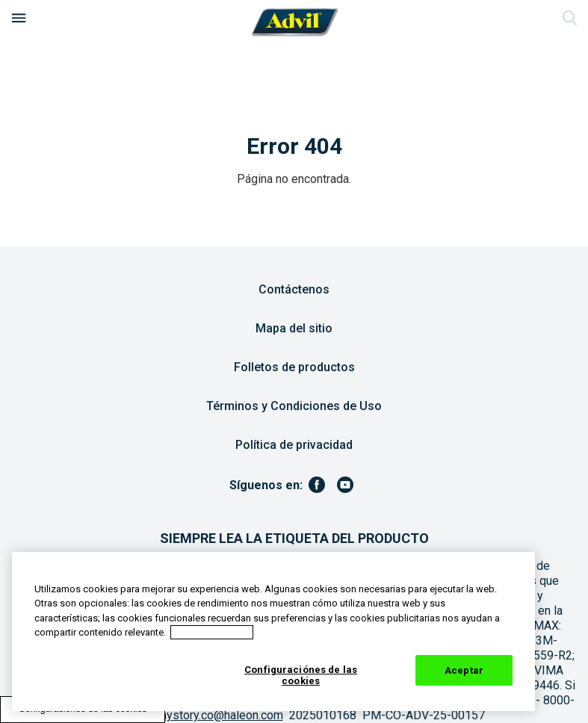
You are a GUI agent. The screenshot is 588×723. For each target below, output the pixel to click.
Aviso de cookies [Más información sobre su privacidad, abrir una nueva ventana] (212, 632)
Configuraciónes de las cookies (301, 676)
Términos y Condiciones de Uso (294, 406)
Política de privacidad (294, 445)
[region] (273, 632)
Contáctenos (294, 289)
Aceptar (464, 670)
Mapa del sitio (294, 328)
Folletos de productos (294, 367)
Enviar (569, 19)
